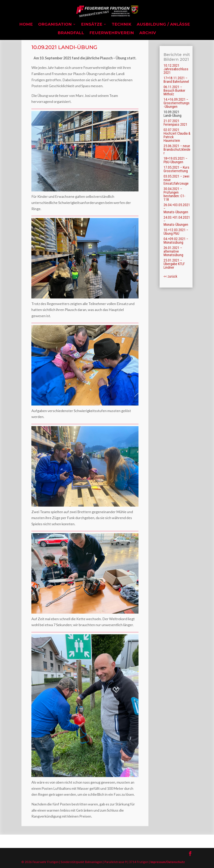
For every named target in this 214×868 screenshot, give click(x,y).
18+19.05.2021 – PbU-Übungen (175, 160)
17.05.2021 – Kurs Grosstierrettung (176, 169)
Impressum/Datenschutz (168, 862)
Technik (122, 25)
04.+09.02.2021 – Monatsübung (176, 241)
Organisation (55, 25)
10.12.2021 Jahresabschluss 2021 (176, 69)
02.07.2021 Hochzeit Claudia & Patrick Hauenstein (177, 135)
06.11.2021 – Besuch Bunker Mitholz (174, 90)
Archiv (148, 33)
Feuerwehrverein (112, 33)
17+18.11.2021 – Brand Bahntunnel (176, 80)
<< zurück (170, 276)
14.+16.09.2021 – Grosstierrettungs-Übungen (177, 103)
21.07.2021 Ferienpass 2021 (175, 123)
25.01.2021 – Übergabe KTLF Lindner (174, 264)
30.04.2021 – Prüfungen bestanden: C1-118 (174, 194)
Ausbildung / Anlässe (163, 25)
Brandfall (71, 33)
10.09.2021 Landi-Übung (172, 114)
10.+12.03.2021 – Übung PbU (176, 232)
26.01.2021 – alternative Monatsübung (173, 251)
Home (26, 25)
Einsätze (92, 25)
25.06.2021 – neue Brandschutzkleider (177, 149)
